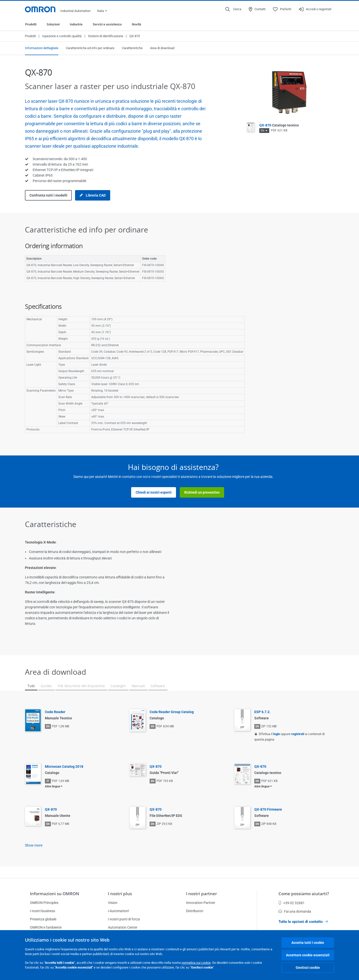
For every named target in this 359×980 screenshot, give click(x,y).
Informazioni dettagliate (42, 48)
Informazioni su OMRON (54, 894)
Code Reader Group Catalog (172, 712)
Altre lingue (52, 786)
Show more (34, 845)
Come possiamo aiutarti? (304, 894)
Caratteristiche (132, 48)
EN (263, 131)
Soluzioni (53, 24)
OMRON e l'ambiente (46, 927)
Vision (113, 903)
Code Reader (55, 712)
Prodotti (31, 24)
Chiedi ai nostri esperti (154, 492)
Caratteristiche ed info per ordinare (90, 48)
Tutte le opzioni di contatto (303, 922)
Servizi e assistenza (107, 24)
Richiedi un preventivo (202, 492)
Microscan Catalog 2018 (64, 766)
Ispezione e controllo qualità (62, 36)
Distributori (195, 911)
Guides (46, 686)
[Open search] (233, 9)
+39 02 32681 (292, 903)
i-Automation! (119, 911)
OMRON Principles (44, 903)
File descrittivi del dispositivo (81, 686)
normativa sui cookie (196, 963)
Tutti (31, 686)
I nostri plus (120, 894)
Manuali (138, 686)
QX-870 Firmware (268, 809)
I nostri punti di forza (124, 919)
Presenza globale (43, 919)
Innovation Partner (201, 903)
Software (158, 686)
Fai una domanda (295, 911)
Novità (136, 24)
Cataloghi (118, 686)
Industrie (76, 24)
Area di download (162, 48)
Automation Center (123, 927)
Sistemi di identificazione (106, 36)
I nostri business (43, 911)
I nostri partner (201, 894)
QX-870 (279, 125)
